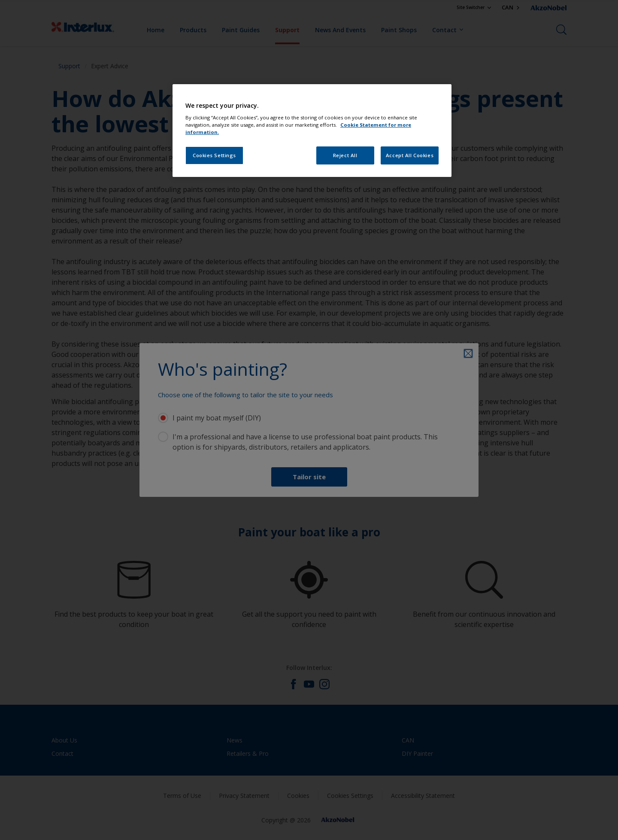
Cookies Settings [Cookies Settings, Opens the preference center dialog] (214, 155)
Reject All (345, 155)
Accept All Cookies (410, 155)
